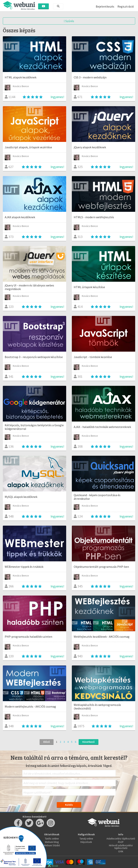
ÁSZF (121, 842)
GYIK (121, 851)
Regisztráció (126, 6)
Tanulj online (86, 839)
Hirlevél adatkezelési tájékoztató (121, 847)
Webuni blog (52, 842)
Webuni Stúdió (52, 845)
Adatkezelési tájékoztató (121, 839)
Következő (89, 742)
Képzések (86, 842)
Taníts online (52, 839)
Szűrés (69, 21)
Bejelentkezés (105, 6)
